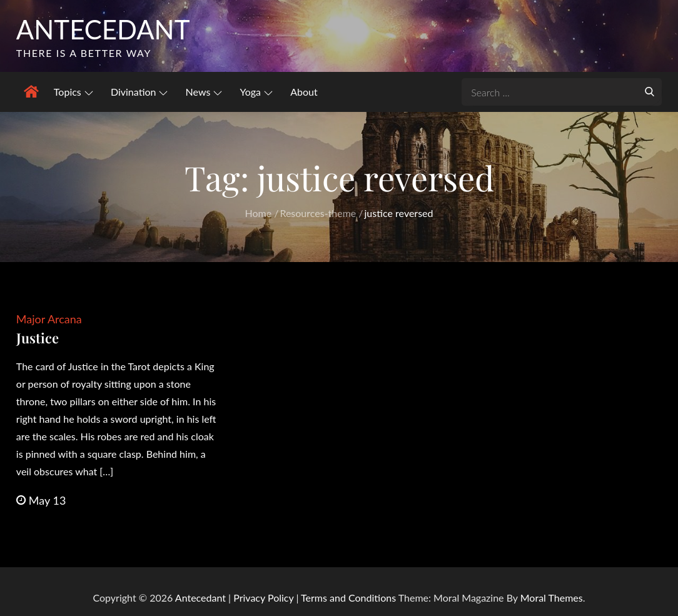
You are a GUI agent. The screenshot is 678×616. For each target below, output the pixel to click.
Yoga (256, 92)
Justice (38, 338)
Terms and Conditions (350, 598)
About (304, 92)
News (204, 92)
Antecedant (103, 29)
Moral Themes (552, 598)
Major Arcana (49, 319)
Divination (139, 92)
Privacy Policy (263, 598)
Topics (73, 92)
